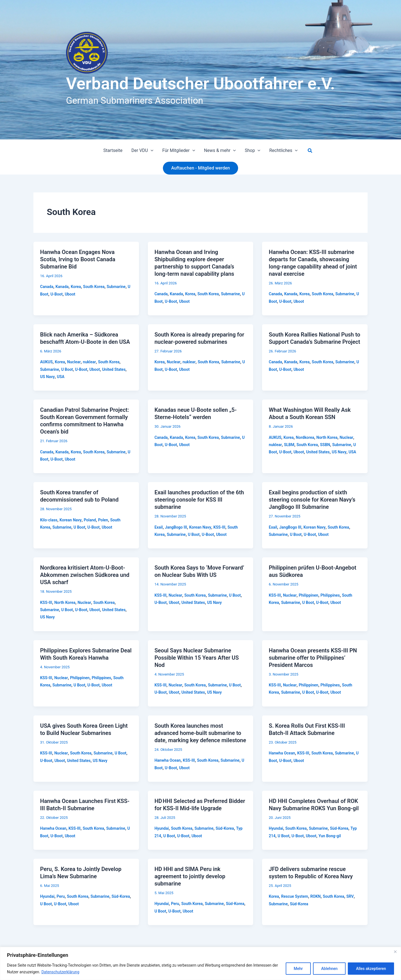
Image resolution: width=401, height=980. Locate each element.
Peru (61, 896)
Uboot (70, 294)
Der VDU (142, 151)
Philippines (330, 595)
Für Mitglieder (179, 151)
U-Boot (57, 294)
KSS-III (219, 527)
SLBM (289, 445)
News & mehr (220, 151)
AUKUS (46, 362)
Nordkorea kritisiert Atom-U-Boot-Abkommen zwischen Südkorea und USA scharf (85, 575)
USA (61, 377)
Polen (103, 520)
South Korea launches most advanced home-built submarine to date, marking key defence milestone (200, 733)
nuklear (90, 362)
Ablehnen (329, 969)
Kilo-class (49, 520)
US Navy (47, 377)
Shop (253, 151)
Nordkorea (305, 437)
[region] (200, 963)
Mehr (298, 969)
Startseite (113, 150)
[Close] (395, 952)
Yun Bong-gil (330, 836)
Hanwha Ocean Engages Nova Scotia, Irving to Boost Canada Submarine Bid (78, 259)
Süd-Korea (225, 828)
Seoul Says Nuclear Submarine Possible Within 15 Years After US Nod (197, 658)
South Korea (94, 287)
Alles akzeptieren (371, 969)
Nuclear (74, 362)
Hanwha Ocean (168, 760)
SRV (350, 896)
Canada (47, 287)
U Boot (67, 369)
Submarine (116, 287)
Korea (76, 287)
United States (114, 369)
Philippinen (309, 595)
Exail (159, 527)
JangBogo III (176, 527)
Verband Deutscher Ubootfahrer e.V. (200, 84)
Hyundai (162, 828)
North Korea (327, 437)
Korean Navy (71, 520)
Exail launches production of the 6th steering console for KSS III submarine (199, 500)
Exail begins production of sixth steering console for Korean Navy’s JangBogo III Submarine (312, 500)
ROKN (315, 896)
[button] (151, 151)
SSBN (325, 445)
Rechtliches (283, 151)
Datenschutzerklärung (60, 972)
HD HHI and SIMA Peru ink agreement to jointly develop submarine (190, 876)
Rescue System (295, 896)
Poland (90, 520)
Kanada (62, 287)
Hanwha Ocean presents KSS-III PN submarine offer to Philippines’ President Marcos (313, 658)
